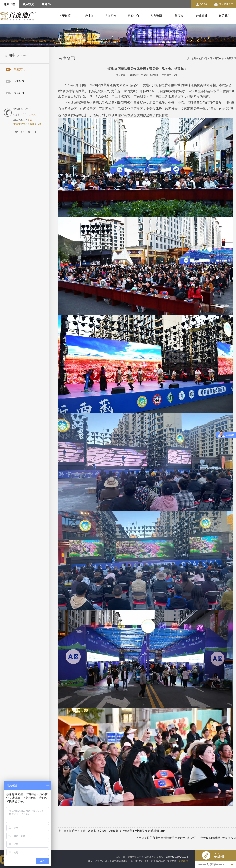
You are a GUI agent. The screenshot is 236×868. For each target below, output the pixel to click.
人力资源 (156, 16)
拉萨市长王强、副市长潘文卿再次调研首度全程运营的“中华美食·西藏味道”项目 (117, 831)
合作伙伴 (202, 16)
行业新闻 (19, 81)
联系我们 (225, 16)
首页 (210, 58)
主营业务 (88, 16)
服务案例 (111, 16)
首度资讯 (19, 69)
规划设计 (47, 4)
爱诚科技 (183, 861)
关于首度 (65, 16)
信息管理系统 (226, 4)
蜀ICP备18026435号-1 (177, 857)
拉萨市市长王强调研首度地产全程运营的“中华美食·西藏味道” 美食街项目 (191, 838)
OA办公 (204, 4)
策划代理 (9, 4)
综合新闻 (19, 93)
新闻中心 (133, 16)
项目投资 (28, 4)
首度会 (179, 16)
